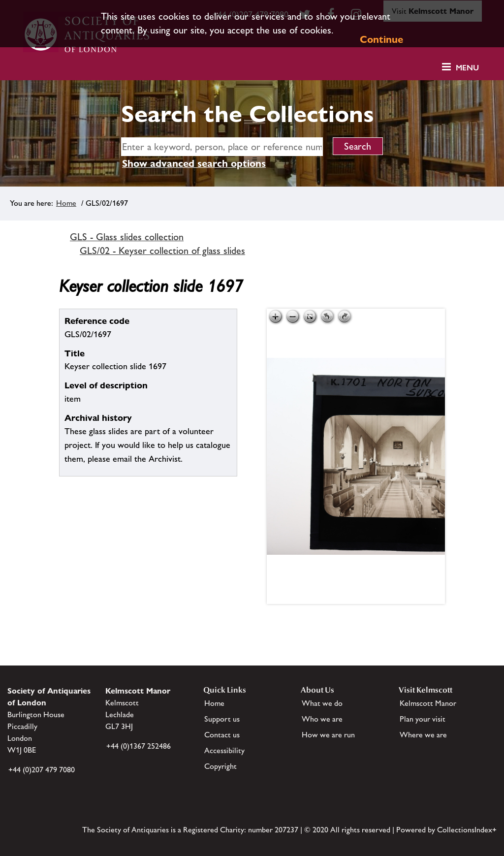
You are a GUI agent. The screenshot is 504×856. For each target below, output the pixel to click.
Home (66, 203)
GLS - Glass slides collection (127, 237)
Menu (467, 68)
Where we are (423, 735)
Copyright (220, 766)
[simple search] (222, 147)
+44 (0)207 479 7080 (42, 770)
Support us (222, 719)
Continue (381, 39)
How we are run (328, 735)
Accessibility (224, 750)
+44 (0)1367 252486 (139, 746)
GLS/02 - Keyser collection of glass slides (162, 251)
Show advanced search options (194, 163)
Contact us (222, 735)
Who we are (322, 719)
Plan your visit (423, 719)
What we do (322, 703)
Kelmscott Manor (428, 703)
